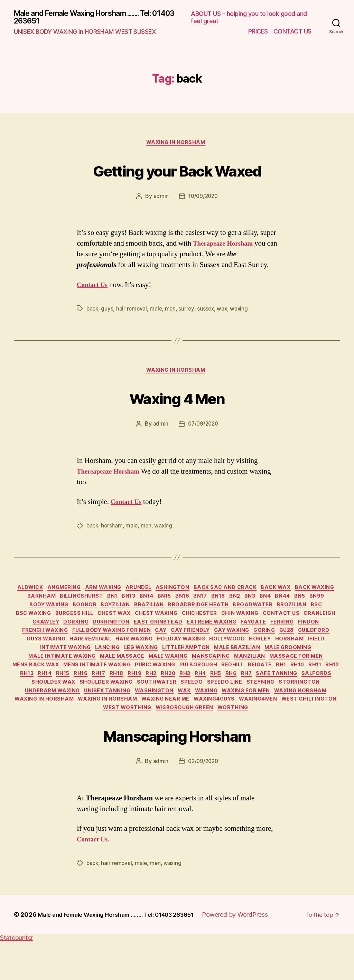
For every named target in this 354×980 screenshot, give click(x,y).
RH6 (178, 705)
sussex (208, 311)
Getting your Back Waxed (177, 172)
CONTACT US (292, 32)
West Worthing (157, 746)
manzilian (128, 685)
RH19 (63, 705)
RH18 (43, 705)
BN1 (155, 603)
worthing (270, 746)
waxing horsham (282, 726)
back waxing (35, 603)
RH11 (222, 695)
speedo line (172, 716)
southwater (98, 716)
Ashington (200, 592)
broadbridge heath (261, 613)
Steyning (211, 716)
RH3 (123, 705)
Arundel (162, 592)
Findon (104, 644)
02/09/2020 (203, 800)
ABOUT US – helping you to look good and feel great (249, 18)
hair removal (133, 311)
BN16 (236, 603)
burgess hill (136, 623)
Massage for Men (178, 685)
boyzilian (172, 613)
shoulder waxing (43, 716)
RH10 (202, 695)
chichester (273, 623)
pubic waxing (43, 695)
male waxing (38, 685)
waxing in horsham (177, 145)
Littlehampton (58, 675)
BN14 (194, 603)
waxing (242, 311)
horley (130, 664)
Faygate (43, 644)
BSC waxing (91, 623)
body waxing (98, 613)
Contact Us (94, 288)
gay (271, 644)
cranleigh (86, 634)
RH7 (196, 705)
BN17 (257, 603)
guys (108, 311)
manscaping (85, 685)
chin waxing (317, 623)
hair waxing (293, 654)
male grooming (167, 675)
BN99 (63, 613)
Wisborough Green (218, 746)
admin (160, 199)
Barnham (77, 603)
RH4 (141, 705)
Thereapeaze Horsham (112, 475)
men (172, 311)
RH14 (284, 695)
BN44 (23, 613)
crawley (123, 634)
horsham (113, 530)
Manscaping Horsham (177, 773)
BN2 (297, 603)
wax (225, 311)
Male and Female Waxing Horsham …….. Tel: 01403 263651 (125, 953)
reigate (159, 695)
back (93, 311)
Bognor (138, 613)
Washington (120, 726)
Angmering (80, 592)
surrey (188, 311)
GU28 (123, 654)
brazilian (209, 613)
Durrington (196, 634)
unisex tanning (69, 726)
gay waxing (60, 654)
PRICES (258, 32)
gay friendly (304, 644)
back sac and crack (256, 592)
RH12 (242, 695)
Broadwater (318, 613)
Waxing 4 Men (177, 401)
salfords (272, 705)
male (157, 311)
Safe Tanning (229, 705)
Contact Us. (95, 878)
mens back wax (236, 685)
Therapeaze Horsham (226, 246)
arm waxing (123, 592)
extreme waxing (303, 634)
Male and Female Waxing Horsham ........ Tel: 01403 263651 (95, 18)
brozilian (32, 623)
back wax (310, 592)
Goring (97, 654)
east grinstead (246, 634)
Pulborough (90, 695)
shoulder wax (317, 705)
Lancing (280, 664)
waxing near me (196, 736)
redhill (128, 695)
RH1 (183, 695)
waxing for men (223, 726)
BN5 (44, 613)
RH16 (326, 695)
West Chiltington (97, 746)
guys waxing (197, 654)
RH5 (160, 705)
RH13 (263, 695)
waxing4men (298, 736)
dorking (157, 634)
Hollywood (93, 664)
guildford (154, 654)
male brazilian (113, 675)
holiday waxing (43, 664)
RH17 (21, 705)
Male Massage (298, 675)
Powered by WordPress (254, 953)
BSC (60, 623)
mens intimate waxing (301, 685)
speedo (136, 716)
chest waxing (226, 623)
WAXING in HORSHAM (134, 736)
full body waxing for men (217, 644)
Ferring (75, 644)
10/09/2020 (203, 199)
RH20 (103, 705)
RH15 (305, 695)
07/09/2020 (203, 428)
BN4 (334, 603)
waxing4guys (249, 736)
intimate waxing (234, 664)
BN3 (315, 603)
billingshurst (120, 603)
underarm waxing (310, 716)
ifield (192, 664)
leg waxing (318, 664)
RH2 (83, 705)
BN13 (174, 603)
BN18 (278, 603)
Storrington (254, 716)
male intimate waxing (234, 675)
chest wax (180, 623)
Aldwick (43, 592)
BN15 (215, 603)
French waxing (145, 644)
